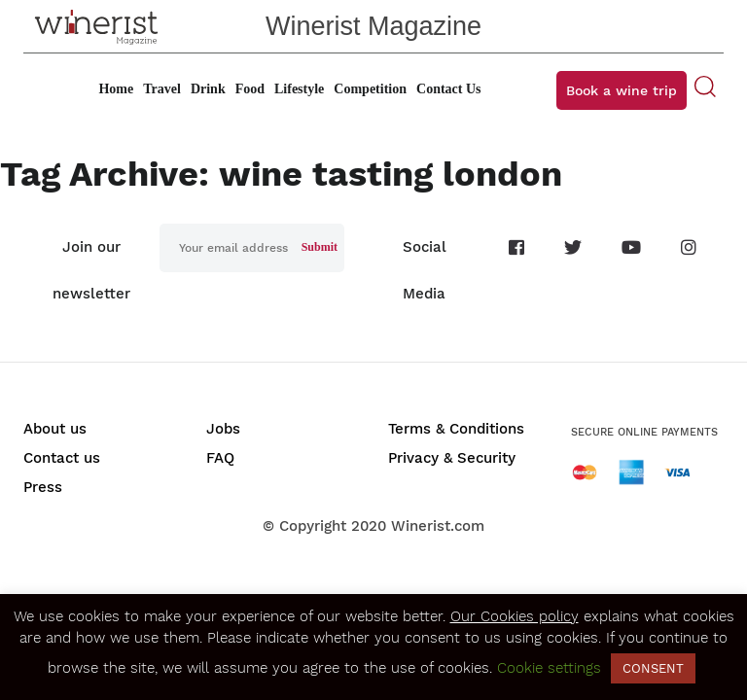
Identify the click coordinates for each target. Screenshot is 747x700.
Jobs (223, 429)
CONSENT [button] (653, 668)
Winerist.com (438, 526)
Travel (162, 89)
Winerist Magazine (373, 26)
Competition (370, 89)
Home (116, 89)
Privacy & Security (452, 458)
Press (43, 487)
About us (55, 429)
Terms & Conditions (456, 429)
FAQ (220, 458)
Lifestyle (299, 89)
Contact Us (449, 89)
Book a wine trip (622, 90)
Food (250, 89)
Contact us (62, 458)
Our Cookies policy (515, 616)
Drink (208, 89)
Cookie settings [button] (549, 668)
